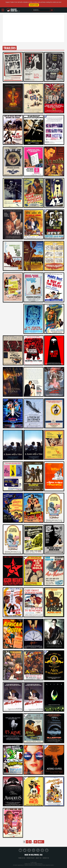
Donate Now (34, 5)
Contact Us (46, 858)
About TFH (39, 858)
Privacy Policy (31, 858)
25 (35, 842)
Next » (41, 842)
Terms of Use (22, 858)
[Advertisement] (33, 28)
